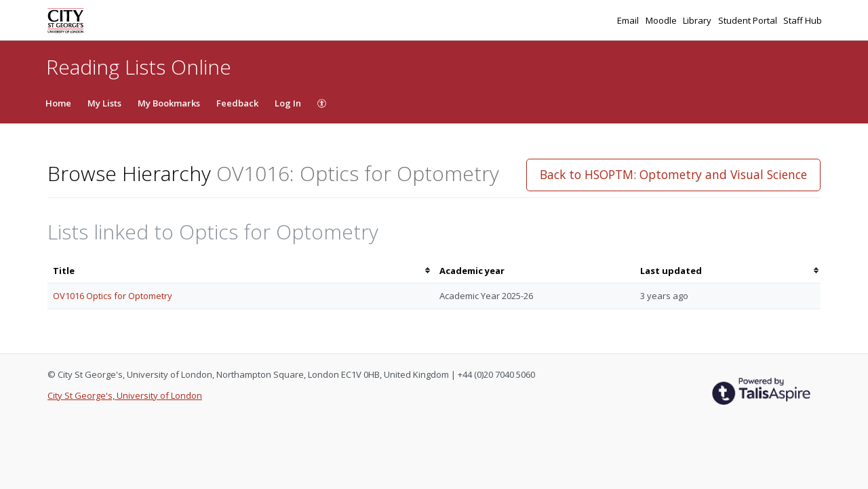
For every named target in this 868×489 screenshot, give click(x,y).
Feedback (237, 103)
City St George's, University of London (125, 395)
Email (629, 20)
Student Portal (749, 20)
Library (698, 20)
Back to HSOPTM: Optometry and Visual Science (673, 174)
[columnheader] (241, 271)
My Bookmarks (169, 103)
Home (58, 103)
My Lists (104, 103)
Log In (288, 103)
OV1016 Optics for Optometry (113, 296)
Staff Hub (803, 20)
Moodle (662, 20)
